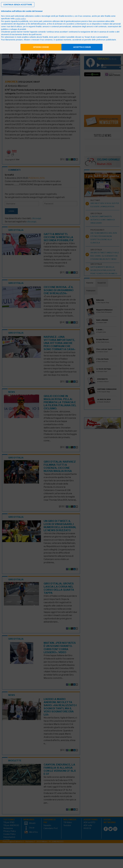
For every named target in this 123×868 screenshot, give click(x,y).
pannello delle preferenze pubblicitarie (100, 40)
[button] (18, 5)
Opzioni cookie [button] (41, 47)
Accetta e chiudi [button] (82, 47)
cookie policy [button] (20, 19)
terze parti (38, 21)
